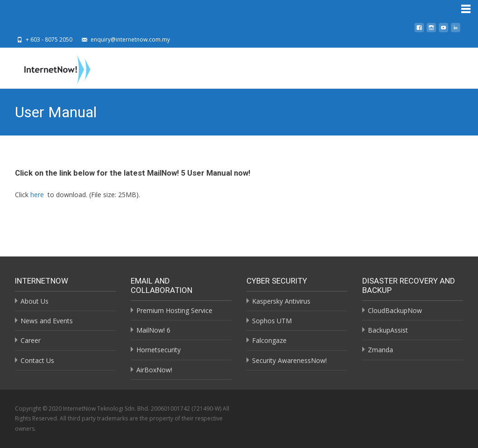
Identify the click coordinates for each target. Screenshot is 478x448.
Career (31, 340)
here (37, 195)
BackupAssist (388, 330)
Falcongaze (269, 340)
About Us (35, 301)
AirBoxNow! (154, 370)
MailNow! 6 (153, 330)
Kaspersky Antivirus (281, 301)
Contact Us (37, 360)
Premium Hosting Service (174, 310)
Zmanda (380, 350)
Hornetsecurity (158, 350)
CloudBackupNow (395, 310)
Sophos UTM (272, 321)
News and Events (47, 321)
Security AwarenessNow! (289, 360)
